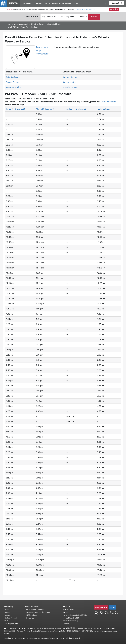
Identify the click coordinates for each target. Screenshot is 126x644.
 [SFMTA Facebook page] (101, 613)
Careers (65, 612)
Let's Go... (94, 17)
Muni (34, 24)
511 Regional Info (11, 624)
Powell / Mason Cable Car (50, 24)
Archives (66, 624)
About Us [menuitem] (69, 3)
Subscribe (114, 9)
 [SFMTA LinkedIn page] (116, 613)
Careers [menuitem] (77, 3)
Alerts (10, 10)
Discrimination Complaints (35, 609)
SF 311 (7, 621)
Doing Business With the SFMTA (75, 615)
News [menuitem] (62, 3)
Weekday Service (13, 88)
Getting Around (21, 24)
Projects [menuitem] (39, 3)
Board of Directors (69, 609)
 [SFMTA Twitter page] (106, 613)
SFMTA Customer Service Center (38, 612)
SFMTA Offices (31, 615)
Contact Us (30, 618)
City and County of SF (71, 618)
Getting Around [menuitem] (29, 3)
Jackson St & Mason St (76, 109)
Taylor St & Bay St (105, 109)
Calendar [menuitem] (47, 3)
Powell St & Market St (16, 109)
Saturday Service (13, 77)
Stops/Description (109, 102)
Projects (7, 615)
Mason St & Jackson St (46, 109)
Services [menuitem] (55, 3)
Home (8, 24)
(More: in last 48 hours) (86, 10)
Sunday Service (13, 82)
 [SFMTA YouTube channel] (96, 613)
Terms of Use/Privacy (70, 621)
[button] (117, 3)
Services (7, 612)
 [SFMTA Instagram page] (111, 613)
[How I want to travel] (83, 17)
